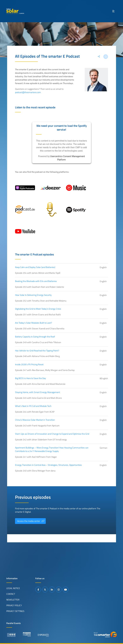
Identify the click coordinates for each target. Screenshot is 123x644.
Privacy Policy (14, 605)
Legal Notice (13, 588)
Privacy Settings (15, 611)
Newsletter (13, 600)
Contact (11, 594)
